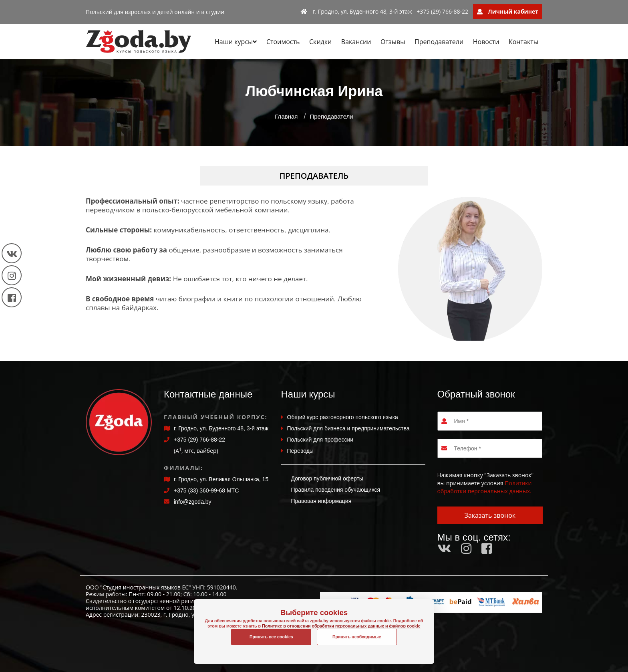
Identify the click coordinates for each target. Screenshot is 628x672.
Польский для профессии (320, 440)
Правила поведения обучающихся (336, 490)
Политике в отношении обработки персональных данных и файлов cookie (314, 634)
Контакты (523, 42)
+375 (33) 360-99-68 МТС (206, 490)
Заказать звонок (490, 515)
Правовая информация (321, 501)
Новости (486, 42)
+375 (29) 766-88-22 (442, 11)
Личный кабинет (508, 11)
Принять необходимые (357, 637)
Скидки (320, 42)
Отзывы (393, 42)
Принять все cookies (271, 637)
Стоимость (283, 42)
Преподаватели (439, 42)
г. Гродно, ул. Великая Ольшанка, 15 (221, 479)
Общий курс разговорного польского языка (343, 417)
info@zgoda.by (193, 502)
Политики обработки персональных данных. (485, 487)
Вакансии (356, 42)
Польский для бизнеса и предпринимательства (348, 428)
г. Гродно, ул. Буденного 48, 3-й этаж (356, 11)
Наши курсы (236, 42)
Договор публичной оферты (327, 478)
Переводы (300, 451)
